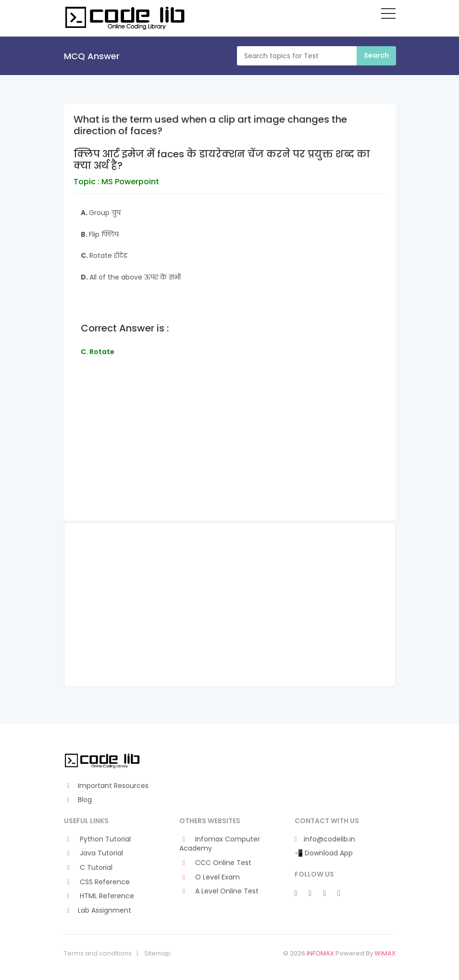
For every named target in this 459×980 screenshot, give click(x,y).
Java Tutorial (94, 853)
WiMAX (385, 953)
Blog (78, 800)
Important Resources (106, 786)
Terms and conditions (98, 954)
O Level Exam (210, 877)
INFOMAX (320, 953)
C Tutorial (88, 868)
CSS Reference (97, 882)
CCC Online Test (216, 863)
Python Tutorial (98, 839)
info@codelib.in (325, 839)
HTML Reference (99, 896)
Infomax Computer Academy (220, 844)
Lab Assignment (98, 910)
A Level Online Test (219, 891)
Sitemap (157, 954)
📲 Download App (324, 853)
